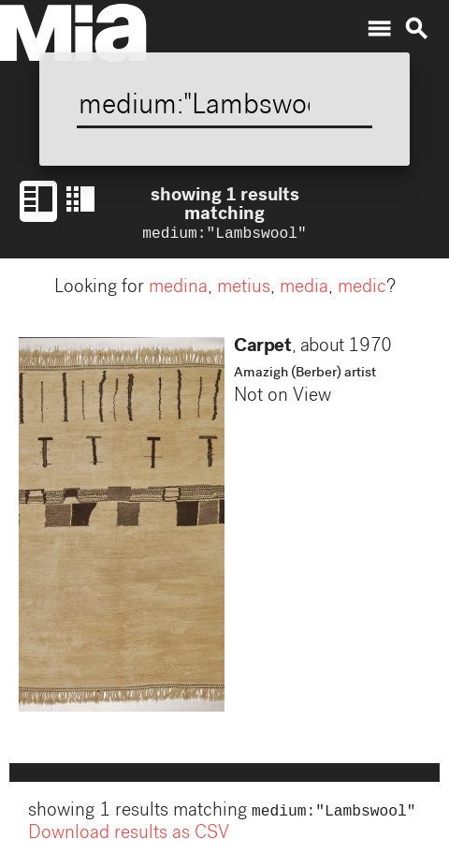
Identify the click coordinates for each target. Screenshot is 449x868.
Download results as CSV (129, 838)
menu (379, 29)
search (416, 29)
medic (362, 290)
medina (178, 290)
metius (244, 290)
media (304, 290)
